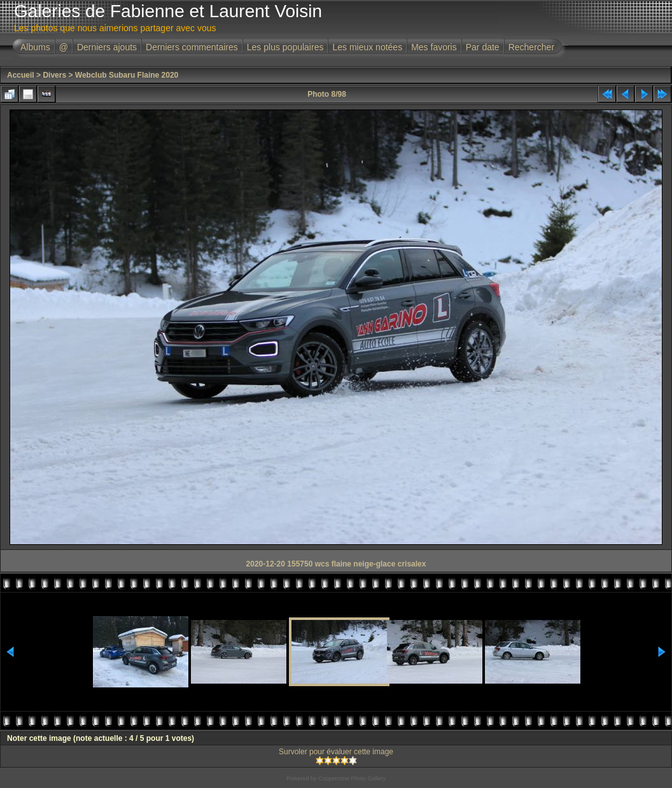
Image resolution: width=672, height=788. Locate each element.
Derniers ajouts (107, 47)
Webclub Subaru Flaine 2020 (127, 75)
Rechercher (531, 47)
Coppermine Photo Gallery (352, 778)
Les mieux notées (367, 47)
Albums (35, 47)
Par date (483, 47)
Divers (54, 75)
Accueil (21, 75)
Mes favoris (434, 47)
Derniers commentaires (192, 47)
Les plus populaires (285, 47)
